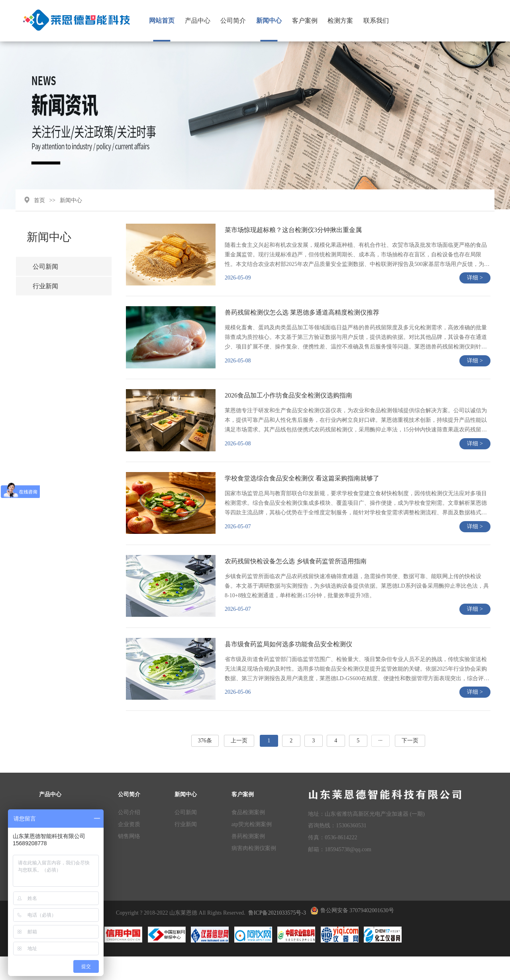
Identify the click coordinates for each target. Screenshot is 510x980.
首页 (40, 213)
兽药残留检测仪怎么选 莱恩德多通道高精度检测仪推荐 (304, 328)
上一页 (240, 765)
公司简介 (237, 21)
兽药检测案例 (248, 859)
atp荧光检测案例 (252, 847)
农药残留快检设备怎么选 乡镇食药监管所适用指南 (297, 582)
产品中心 (201, 21)
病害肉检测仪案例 (254, 871)
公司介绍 (129, 835)
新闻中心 (273, 21)
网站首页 (165, 21)
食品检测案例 (248, 835)
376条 (205, 765)
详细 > (475, 291)
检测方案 (344, 21)
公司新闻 (47, 280)
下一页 (411, 765)
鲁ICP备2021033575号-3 (277, 936)
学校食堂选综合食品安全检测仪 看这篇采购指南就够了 (304, 497)
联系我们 (380, 21)
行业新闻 (47, 300)
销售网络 (129, 859)
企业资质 (129, 847)
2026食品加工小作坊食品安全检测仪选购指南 (290, 412)
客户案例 (308, 21)
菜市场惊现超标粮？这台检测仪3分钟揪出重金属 (295, 243)
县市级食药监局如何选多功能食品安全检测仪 (290, 667)
